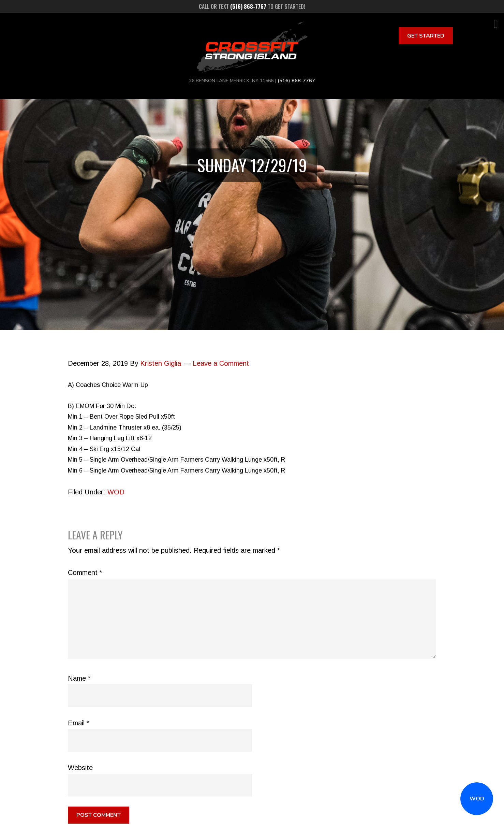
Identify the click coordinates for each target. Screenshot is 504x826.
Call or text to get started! (252, 6)
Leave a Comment (221, 363)
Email (78, 723)
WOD (477, 799)
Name (79, 678)
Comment (85, 573)
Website (80, 768)
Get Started (426, 36)
